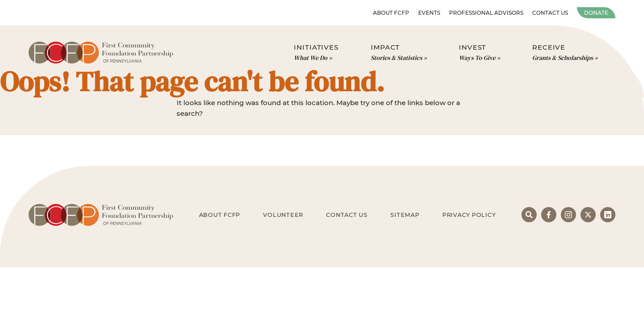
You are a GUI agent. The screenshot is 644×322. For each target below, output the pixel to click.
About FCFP (391, 13)
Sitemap (405, 215)
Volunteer (283, 215)
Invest (479, 53)
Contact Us (550, 13)
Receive (565, 53)
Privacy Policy (469, 215)
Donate (596, 13)
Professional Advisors (486, 13)
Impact (399, 53)
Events (429, 13)
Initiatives (316, 53)
